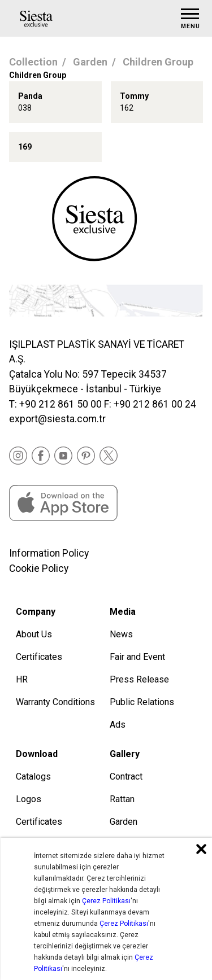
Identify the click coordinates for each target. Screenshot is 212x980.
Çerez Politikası (106, 901)
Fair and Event (137, 657)
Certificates (39, 657)
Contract (126, 776)
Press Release (139, 679)
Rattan (122, 799)
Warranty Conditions (55, 702)
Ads (118, 725)
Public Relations (142, 702)
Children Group (158, 62)
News (121, 634)
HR (22, 679)
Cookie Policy (39, 568)
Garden (90, 62)
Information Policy (49, 553)
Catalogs (33, 776)
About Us (34, 634)
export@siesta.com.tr (57, 419)
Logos (29, 799)
